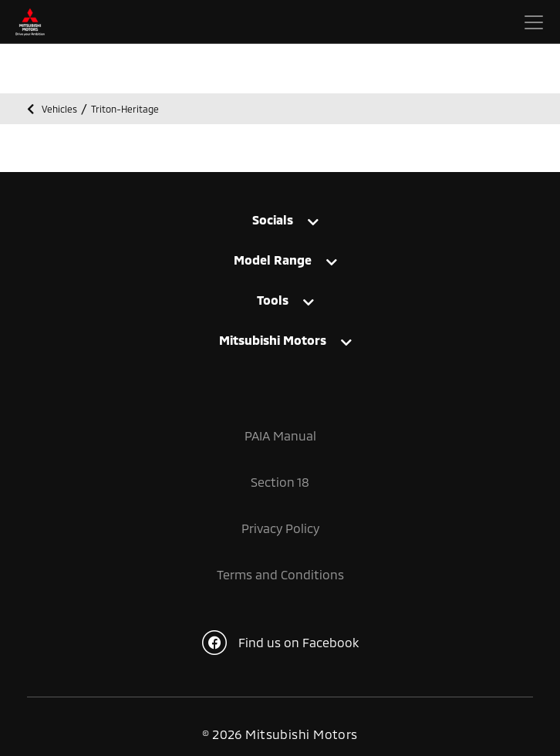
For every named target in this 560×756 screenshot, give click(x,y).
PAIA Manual (280, 435)
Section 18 (280, 482)
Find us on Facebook (280, 643)
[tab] (280, 219)
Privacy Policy (280, 528)
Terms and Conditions (280, 574)
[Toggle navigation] (534, 22)
